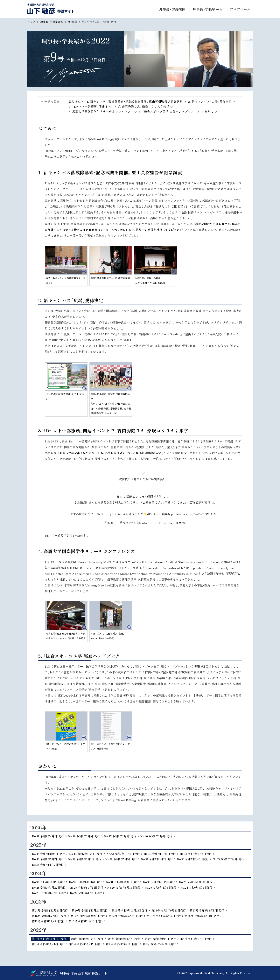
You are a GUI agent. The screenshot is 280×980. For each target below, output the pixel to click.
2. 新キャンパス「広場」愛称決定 (210, 101)
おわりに (207, 111)
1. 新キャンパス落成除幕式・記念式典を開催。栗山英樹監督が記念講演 (135, 101)
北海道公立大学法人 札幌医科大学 (43, 973)
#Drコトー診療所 (159, 514)
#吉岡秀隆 (148, 502)
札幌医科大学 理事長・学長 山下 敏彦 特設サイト (51, 9)
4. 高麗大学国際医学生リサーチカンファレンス (101, 111)
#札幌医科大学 (152, 497)
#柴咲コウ (169, 502)
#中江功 (190, 502)
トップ (31, 22)
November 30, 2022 (172, 523)
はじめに (75, 101)
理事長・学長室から (52, 22)
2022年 (73, 22)
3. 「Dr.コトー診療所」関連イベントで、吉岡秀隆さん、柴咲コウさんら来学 (119, 106)
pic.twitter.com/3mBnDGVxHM (194, 514)
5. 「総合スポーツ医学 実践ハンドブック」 (167, 111)
